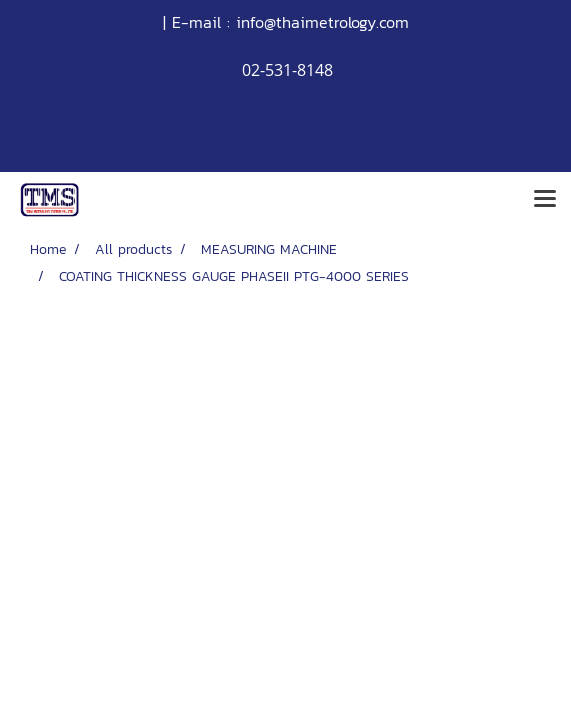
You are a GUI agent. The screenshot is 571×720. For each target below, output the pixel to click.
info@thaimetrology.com (322, 22)
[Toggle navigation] (545, 200)
